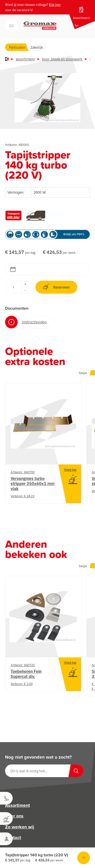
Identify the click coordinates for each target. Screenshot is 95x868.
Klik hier (55, 4)
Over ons (14, 816)
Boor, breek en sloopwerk (62, 59)
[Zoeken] (76, 771)
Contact (13, 838)
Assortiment (25, 59)
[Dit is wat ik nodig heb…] (44, 771)
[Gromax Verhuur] (40, 26)
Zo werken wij (20, 827)
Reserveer (56, 287)
